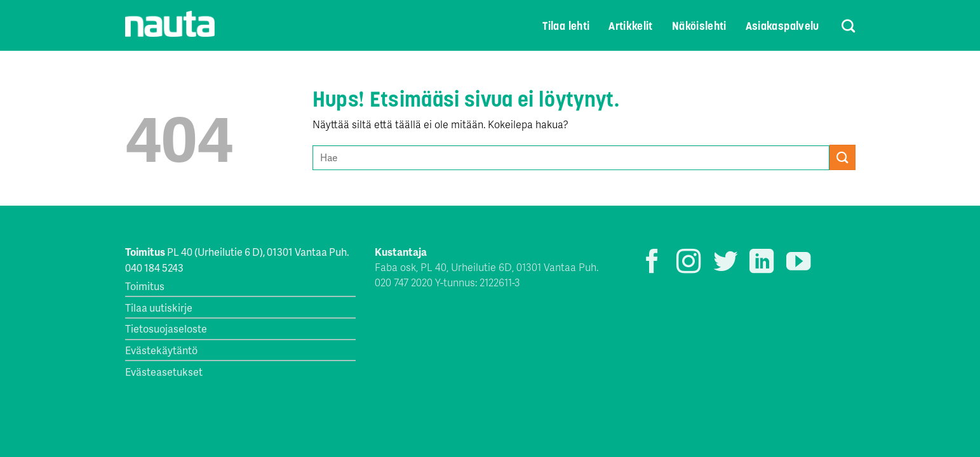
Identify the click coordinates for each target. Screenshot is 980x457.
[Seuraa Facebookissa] (652, 263)
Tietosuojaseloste (166, 328)
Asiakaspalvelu (782, 26)
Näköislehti (699, 26)
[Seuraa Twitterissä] (725, 263)
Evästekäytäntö (161, 350)
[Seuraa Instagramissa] (688, 263)
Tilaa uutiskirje (159, 308)
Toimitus (145, 286)
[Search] (841, 26)
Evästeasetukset (164, 372)
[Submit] (842, 157)
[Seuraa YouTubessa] (798, 263)
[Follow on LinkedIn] (762, 263)
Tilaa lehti (566, 26)
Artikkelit (631, 26)
